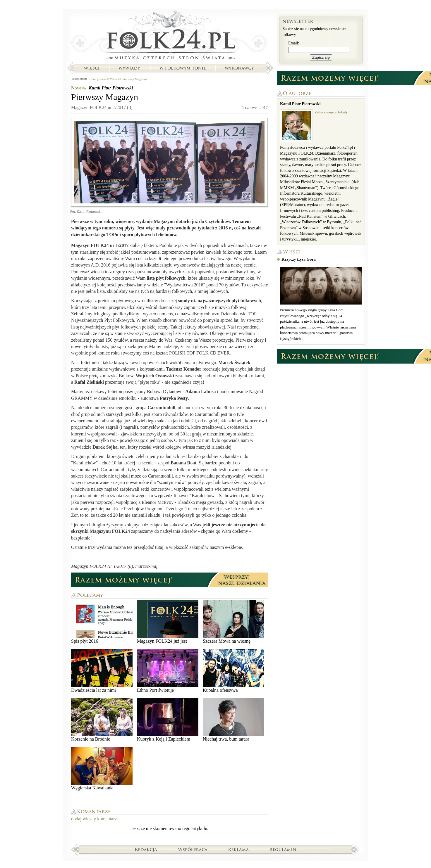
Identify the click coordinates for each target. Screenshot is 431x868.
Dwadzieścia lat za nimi (102, 671)
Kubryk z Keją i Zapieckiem (168, 720)
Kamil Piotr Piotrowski (111, 88)
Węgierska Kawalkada (102, 768)
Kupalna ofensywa (233, 671)
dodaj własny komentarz (94, 819)
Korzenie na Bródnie (102, 720)
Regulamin (283, 849)
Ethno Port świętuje (168, 671)
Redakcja (146, 849)
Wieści (92, 68)
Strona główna (170, 37)
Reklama (239, 849)
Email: (294, 43)
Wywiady (129, 68)
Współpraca (193, 849)
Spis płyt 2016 (102, 622)
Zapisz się (321, 57)
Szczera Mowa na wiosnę (233, 622)
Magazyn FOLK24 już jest (168, 622)
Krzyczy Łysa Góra (299, 259)
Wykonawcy (240, 68)
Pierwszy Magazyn (135, 79)
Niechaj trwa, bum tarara (233, 720)
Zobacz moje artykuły (331, 112)
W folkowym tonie (182, 68)
